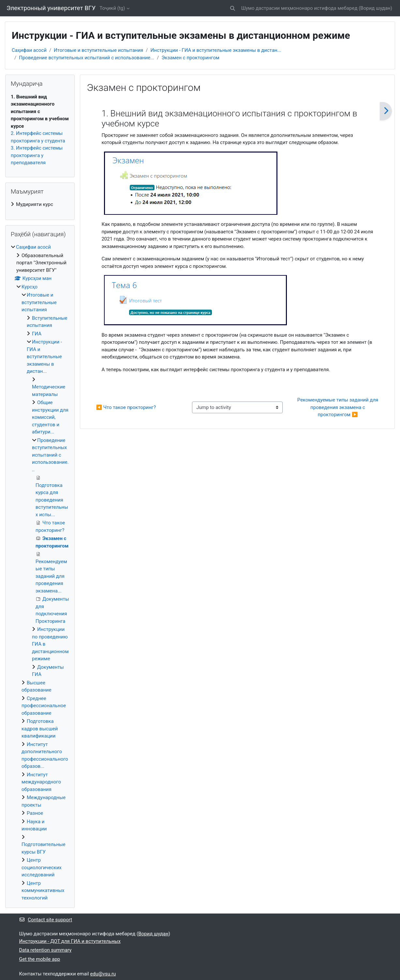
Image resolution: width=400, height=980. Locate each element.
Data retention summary (45, 950)
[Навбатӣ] (386, 111)
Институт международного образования (41, 782)
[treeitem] (40, 205)
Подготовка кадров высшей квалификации (40, 729)
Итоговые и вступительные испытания (98, 50)
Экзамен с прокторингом (190, 58)
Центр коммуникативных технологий (43, 891)
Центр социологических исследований (42, 867)
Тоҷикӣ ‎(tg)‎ (112, 8)
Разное (35, 813)
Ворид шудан (375, 8)
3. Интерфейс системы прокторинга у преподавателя (37, 155)
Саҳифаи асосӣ (29, 50)
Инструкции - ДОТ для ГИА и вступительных (70, 941)
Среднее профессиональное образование (44, 706)
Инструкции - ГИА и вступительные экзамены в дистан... (216, 50)
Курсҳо (30, 287)
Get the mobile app (40, 959)
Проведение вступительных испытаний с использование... (87, 58)
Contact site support (46, 920)
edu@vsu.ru (103, 974)
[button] (233, 8)
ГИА (37, 334)
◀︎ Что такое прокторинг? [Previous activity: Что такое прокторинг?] (126, 407)
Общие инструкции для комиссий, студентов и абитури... (50, 417)
